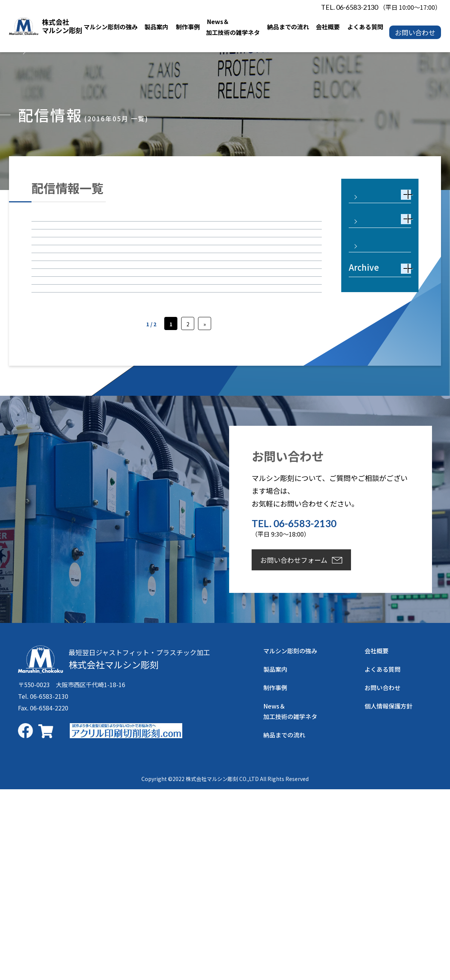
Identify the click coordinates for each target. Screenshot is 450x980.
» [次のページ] (205, 514)
